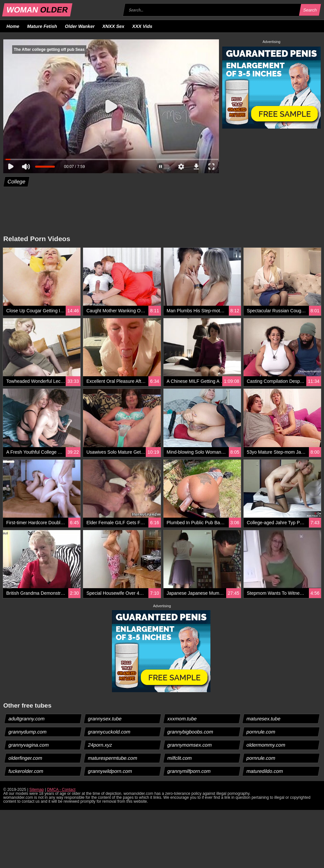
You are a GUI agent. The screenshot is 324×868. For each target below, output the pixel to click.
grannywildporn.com (110, 771)
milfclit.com (179, 758)
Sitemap (36, 790)
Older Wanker (80, 26)
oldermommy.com (266, 745)
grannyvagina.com (29, 745)
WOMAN (37, 10)
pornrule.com (261, 732)
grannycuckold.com (109, 732)
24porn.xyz (100, 745)
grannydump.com (28, 732)
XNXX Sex (114, 26)
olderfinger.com (26, 758)
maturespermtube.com (112, 758)
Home (13, 26)
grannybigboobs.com (190, 732)
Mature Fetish (42, 26)
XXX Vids (142, 26)
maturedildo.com (265, 771)
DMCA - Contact (61, 790)
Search (310, 10)
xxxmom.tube (182, 719)
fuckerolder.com (26, 771)
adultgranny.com (27, 719)
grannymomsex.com (189, 745)
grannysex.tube (105, 719)
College (17, 182)
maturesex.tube (264, 719)
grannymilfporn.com (189, 771)
